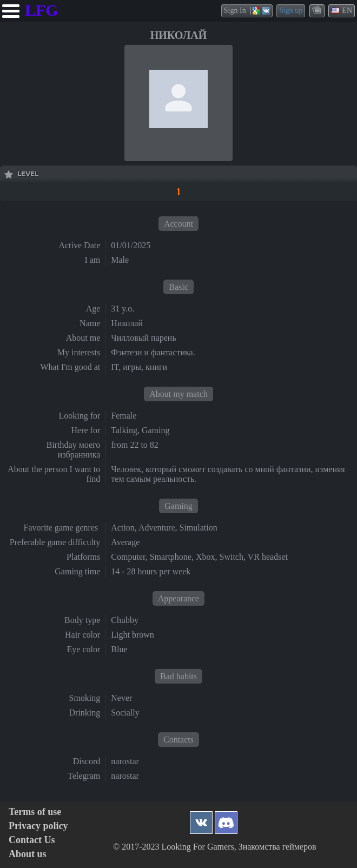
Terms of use (35, 812)
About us (28, 854)
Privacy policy (38, 826)
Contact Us (32, 840)
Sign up (291, 11)
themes (318, 10)
